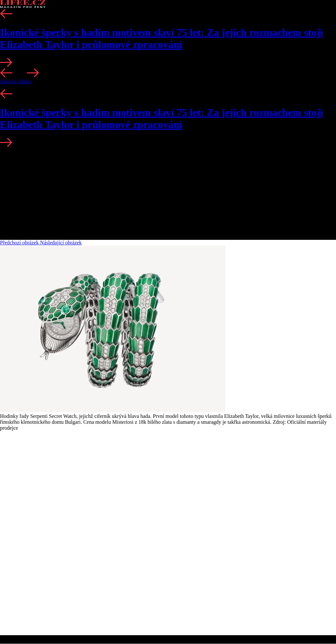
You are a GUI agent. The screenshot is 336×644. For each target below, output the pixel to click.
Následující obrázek (61, 243)
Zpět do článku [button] (16, 82)
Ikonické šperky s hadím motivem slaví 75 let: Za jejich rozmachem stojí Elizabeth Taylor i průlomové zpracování (162, 38)
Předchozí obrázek (20, 243)
